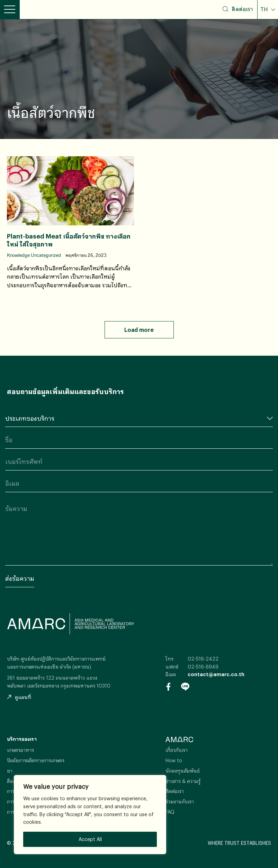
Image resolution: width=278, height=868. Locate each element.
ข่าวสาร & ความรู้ (183, 781)
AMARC (45, 10)
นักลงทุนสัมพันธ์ (183, 771)
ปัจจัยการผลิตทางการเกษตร (36, 760)
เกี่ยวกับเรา (177, 750)
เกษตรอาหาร (20, 750)
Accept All (90, 839)
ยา (10, 771)
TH (265, 9)
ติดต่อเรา (242, 9)
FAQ (170, 812)
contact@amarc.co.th (216, 674)
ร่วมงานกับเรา (180, 801)
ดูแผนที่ (19, 697)
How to (174, 760)
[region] (90, 815)
